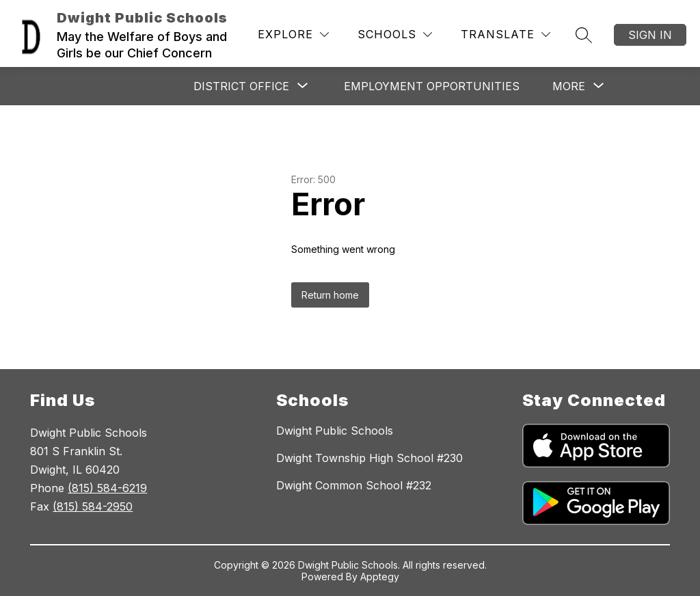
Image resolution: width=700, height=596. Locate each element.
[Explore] (293, 35)
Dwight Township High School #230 (369, 458)
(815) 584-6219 (107, 488)
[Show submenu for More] (569, 86)
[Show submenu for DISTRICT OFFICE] (241, 86)
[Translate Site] (506, 35)
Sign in (650, 35)
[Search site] (584, 35)
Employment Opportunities (432, 86)
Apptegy (380, 577)
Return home (330, 295)
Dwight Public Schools (335, 431)
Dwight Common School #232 (354, 485)
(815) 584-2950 (93, 506)
